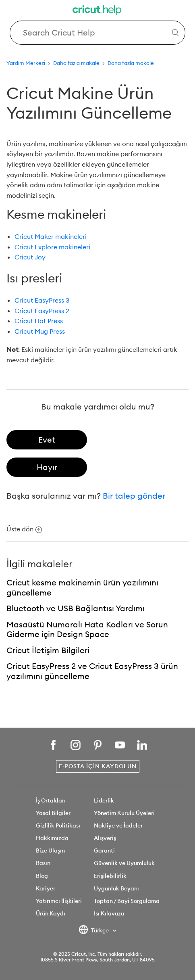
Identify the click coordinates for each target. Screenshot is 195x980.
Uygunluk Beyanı (116, 888)
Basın (43, 863)
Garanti (104, 850)
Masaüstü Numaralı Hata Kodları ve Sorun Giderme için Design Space (87, 629)
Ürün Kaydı (51, 913)
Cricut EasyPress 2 (42, 311)
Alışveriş (105, 838)
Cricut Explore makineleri (52, 247)
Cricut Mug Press (40, 331)
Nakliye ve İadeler (118, 825)
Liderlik (104, 800)
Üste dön (24, 529)
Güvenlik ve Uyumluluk (124, 863)
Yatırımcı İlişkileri (59, 901)
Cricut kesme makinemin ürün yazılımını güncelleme (82, 587)
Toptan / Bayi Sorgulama (127, 901)
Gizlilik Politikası (58, 825)
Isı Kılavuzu (109, 913)
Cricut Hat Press (39, 321)
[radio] (47, 440)
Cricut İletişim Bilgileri (48, 650)
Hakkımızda (52, 838)
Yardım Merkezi (26, 63)
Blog (42, 876)
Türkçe (94, 931)
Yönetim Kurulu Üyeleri (124, 813)
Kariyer (46, 888)
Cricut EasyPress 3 (42, 300)
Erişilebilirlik (110, 876)
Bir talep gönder (134, 496)
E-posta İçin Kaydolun (98, 766)
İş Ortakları (51, 800)
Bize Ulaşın (50, 850)
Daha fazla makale (76, 63)
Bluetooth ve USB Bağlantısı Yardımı (76, 608)
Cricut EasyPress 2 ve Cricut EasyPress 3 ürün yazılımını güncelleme (92, 671)
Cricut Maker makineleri (51, 236)
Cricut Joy (30, 257)
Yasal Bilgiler (53, 813)
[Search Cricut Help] (97, 33)
